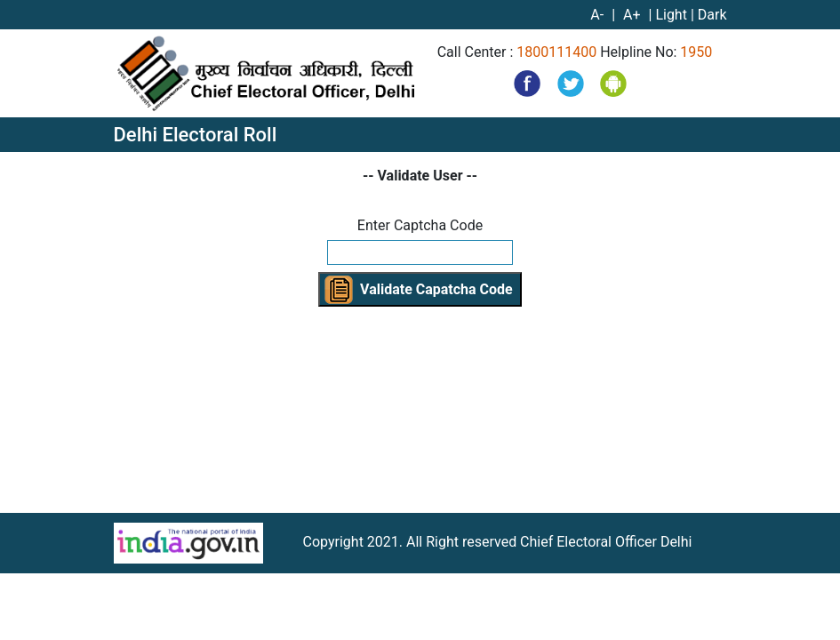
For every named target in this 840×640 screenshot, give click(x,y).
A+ (633, 15)
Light (671, 15)
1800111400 (556, 52)
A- (599, 15)
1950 (696, 52)
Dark (712, 15)
